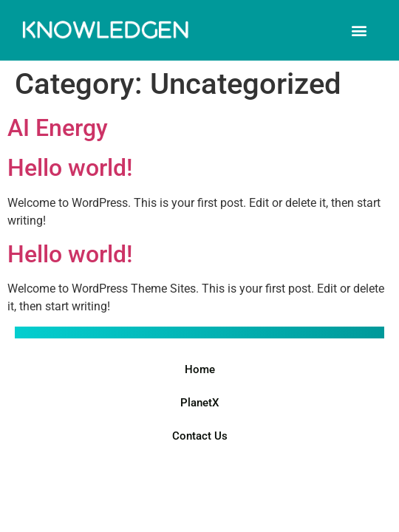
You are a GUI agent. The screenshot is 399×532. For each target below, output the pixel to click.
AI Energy (58, 128)
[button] (359, 30)
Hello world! (70, 168)
